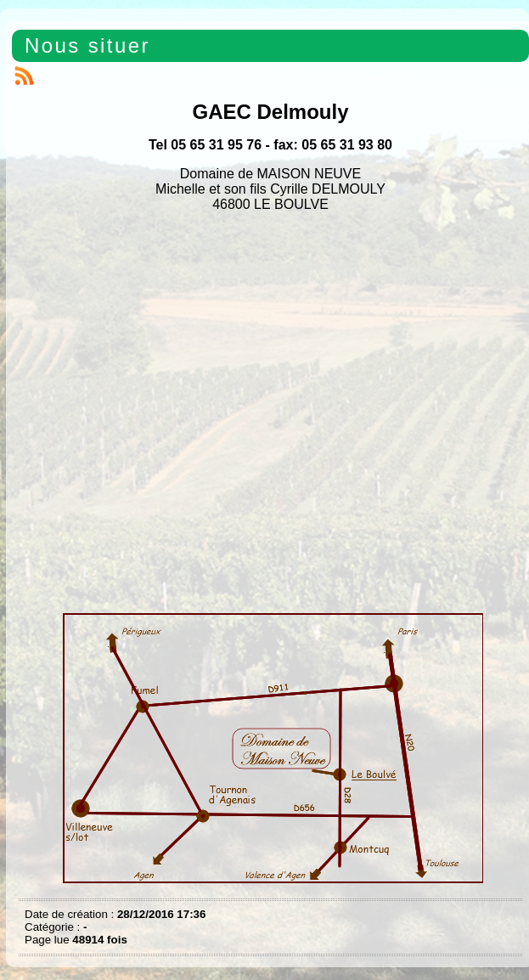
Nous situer (87, 45)
